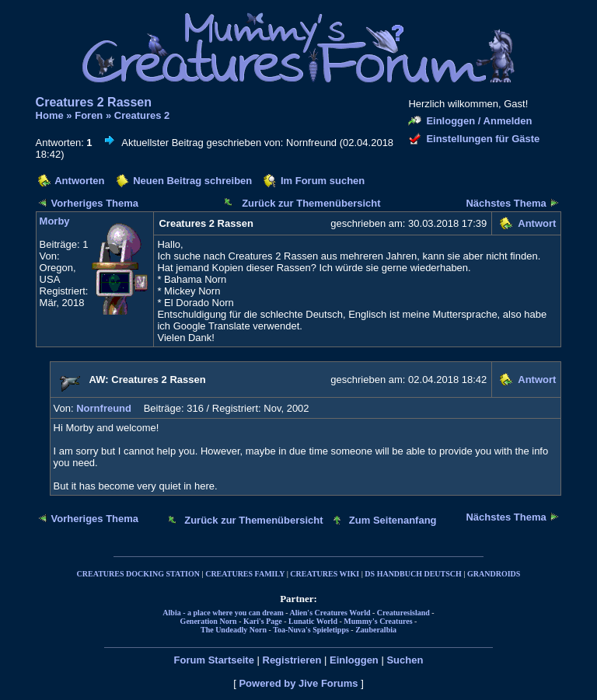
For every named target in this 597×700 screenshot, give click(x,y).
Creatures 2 (142, 115)
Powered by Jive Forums (298, 683)
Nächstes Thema (506, 203)
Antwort (537, 223)
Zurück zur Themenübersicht (311, 203)
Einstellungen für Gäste (483, 139)
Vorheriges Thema (95, 203)
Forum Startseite (214, 660)
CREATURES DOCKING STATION (138, 574)
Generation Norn (209, 621)
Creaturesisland (403, 613)
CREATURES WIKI (325, 574)
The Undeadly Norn (234, 630)
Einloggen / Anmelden (479, 121)
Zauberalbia (376, 630)
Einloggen (354, 660)
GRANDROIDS (494, 574)
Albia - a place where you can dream (223, 613)
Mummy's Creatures (378, 621)
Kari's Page (263, 621)
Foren (89, 115)
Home (50, 115)
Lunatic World (313, 621)
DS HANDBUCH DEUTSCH (413, 574)
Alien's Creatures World (330, 613)
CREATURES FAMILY (245, 574)
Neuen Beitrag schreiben (192, 181)
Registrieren (292, 660)
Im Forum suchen (323, 181)
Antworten (79, 181)
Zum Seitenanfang (393, 520)
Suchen (405, 660)
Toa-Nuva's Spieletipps (311, 630)
